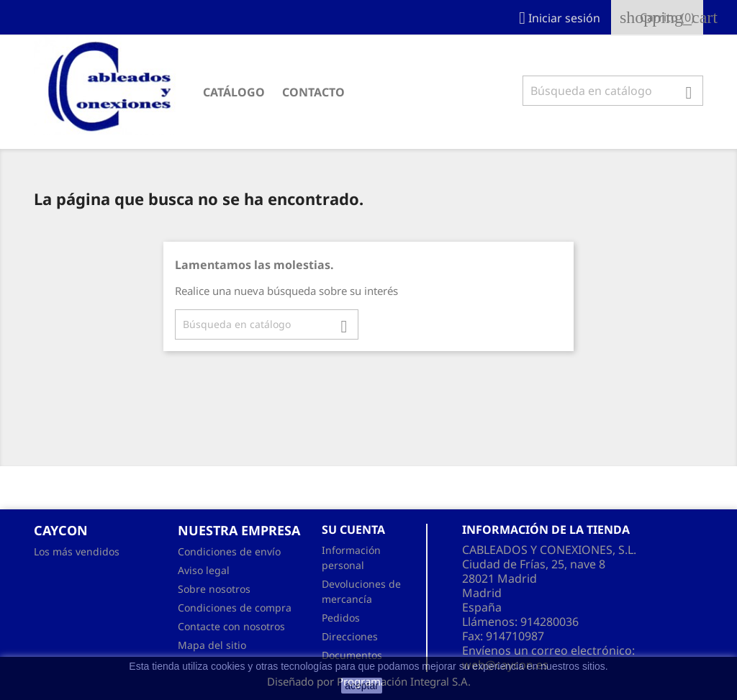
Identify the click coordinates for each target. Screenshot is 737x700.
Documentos (352, 655)
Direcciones (350, 636)
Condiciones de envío (229, 551)
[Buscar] (613, 91)
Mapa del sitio (212, 645)
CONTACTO (313, 92)
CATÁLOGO (234, 92)
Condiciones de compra (235, 608)
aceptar (362, 686)
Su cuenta (353, 529)
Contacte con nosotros (231, 626)
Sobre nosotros (214, 589)
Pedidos (341, 618)
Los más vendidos (77, 551)
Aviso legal (204, 570)
